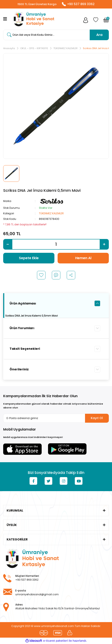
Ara (99, 35)
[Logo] (33, 19)
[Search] (56, 35)
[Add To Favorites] (41, 275)
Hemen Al (83, 258)
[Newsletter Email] (56, 418)
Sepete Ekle (29, 258)
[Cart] (106, 21)
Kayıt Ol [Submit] (97, 418)
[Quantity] (56, 245)
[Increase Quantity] (104, 245)
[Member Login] (86, 21)
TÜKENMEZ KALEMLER (51, 214)
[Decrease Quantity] (8, 245)
